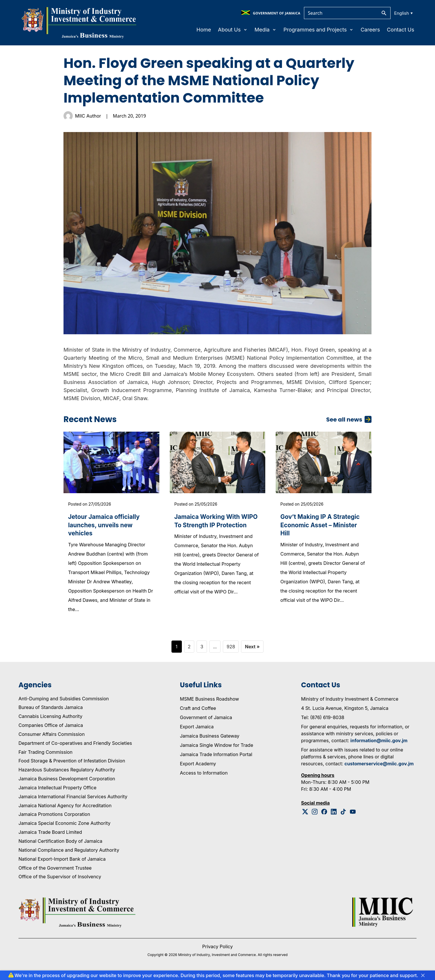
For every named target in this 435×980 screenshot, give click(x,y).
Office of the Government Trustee (55, 872)
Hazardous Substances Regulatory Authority (67, 774)
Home (204, 30)
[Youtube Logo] (353, 815)
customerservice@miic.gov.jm (379, 767)
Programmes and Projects (319, 30)
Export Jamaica (197, 730)
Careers (370, 30)
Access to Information (204, 777)
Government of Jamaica (206, 721)
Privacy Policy (218, 951)
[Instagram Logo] (315, 815)
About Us (233, 30)
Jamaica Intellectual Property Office (57, 792)
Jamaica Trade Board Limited (50, 836)
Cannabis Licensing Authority (51, 720)
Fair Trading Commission (45, 756)
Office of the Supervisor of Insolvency (60, 881)
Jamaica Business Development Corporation (67, 783)
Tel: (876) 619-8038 (323, 721)
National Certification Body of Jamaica (60, 845)
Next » (252, 650)
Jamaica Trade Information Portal (216, 758)
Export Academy (198, 767)
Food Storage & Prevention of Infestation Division (72, 765)
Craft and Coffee (198, 712)
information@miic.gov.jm (379, 744)
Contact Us (401, 30)
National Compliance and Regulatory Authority (69, 854)
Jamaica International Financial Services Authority (73, 801)
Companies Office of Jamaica (51, 729)
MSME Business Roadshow (209, 703)
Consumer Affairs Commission (52, 738)
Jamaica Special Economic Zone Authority (65, 827)
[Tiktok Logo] (343, 815)
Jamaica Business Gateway (210, 740)
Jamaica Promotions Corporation (54, 818)
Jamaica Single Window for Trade (216, 749)
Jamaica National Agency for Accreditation (65, 809)
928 (231, 650)
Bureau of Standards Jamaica (51, 711)
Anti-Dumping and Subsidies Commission (64, 702)
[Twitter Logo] (305, 815)
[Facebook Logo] (324, 815)
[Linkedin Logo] (334, 815)
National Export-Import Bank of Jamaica (62, 863)
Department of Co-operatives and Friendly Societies (75, 747)
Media (266, 30)
